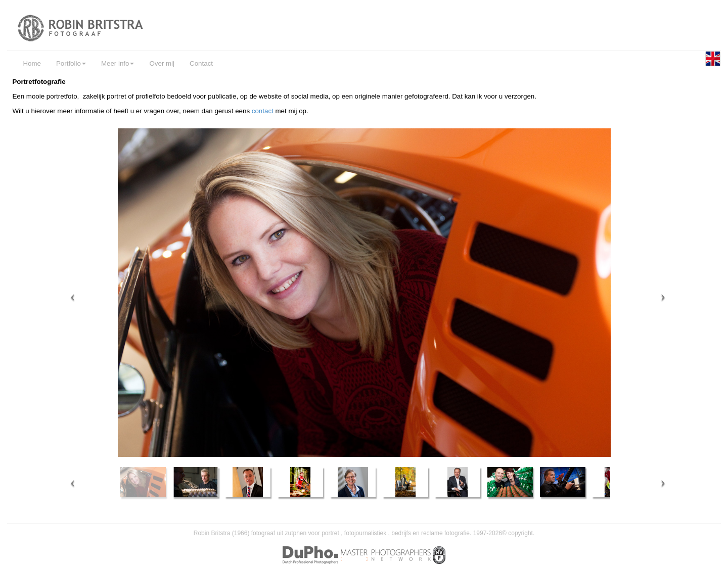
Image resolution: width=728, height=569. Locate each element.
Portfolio (71, 63)
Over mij (162, 63)
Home (32, 63)
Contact (201, 63)
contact (264, 111)
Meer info (118, 63)
